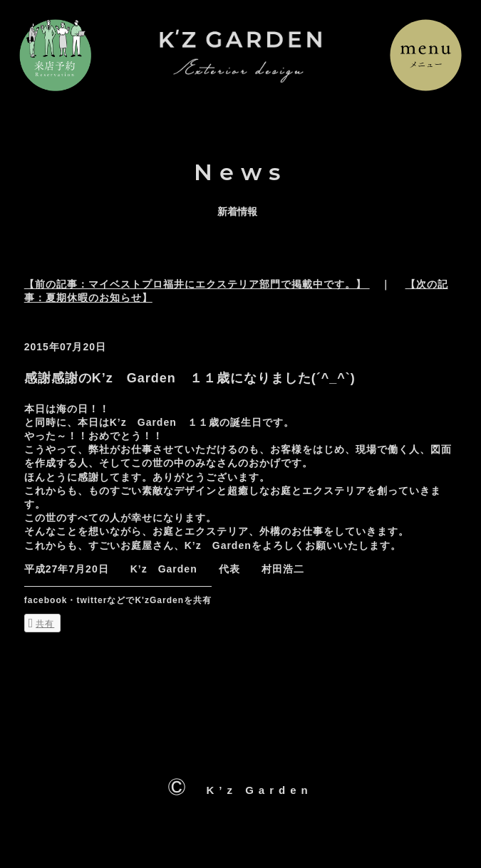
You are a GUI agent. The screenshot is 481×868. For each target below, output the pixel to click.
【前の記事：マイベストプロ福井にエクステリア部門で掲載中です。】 (197, 284)
